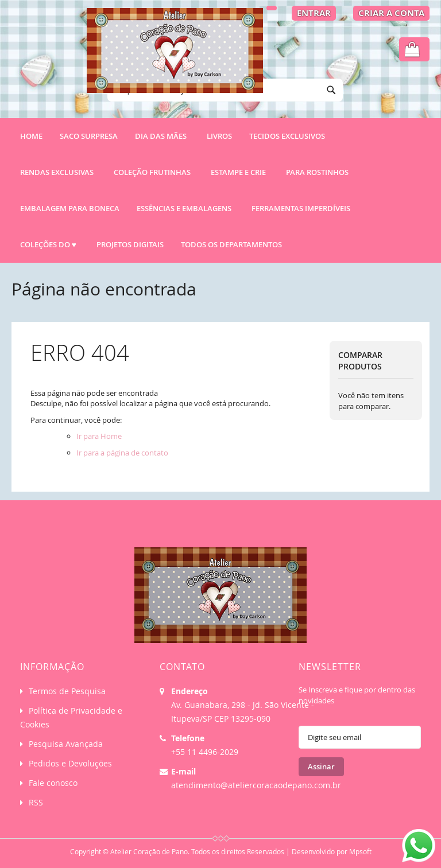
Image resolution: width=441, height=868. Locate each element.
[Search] (331, 90)
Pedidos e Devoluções (70, 763)
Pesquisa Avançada (66, 744)
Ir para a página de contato (122, 453)
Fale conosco (53, 783)
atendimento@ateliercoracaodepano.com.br (256, 785)
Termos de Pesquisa (67, 691)
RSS (36, 802)
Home (31, 136)
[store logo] (175, 56)
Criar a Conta (391, 13)
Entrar (314, 13)
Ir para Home (99, 436)
